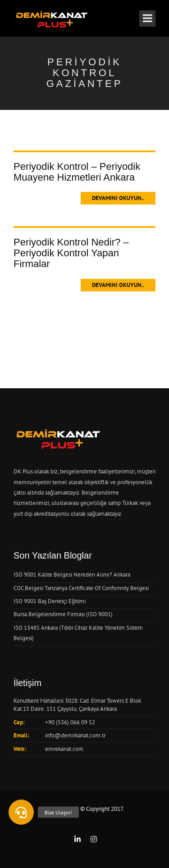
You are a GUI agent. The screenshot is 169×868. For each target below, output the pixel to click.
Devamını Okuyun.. (118, 198)
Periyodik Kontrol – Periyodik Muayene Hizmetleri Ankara (77, 172)
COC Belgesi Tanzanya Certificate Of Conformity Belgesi (81, 588)
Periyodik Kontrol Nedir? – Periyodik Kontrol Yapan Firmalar (71, 253)
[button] (21, 812)
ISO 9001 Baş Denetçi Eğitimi (50, 601)
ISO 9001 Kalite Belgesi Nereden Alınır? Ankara (72, 575)
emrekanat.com (64, 749)
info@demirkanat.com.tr (75, 735)
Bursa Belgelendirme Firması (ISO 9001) (63, 614)
